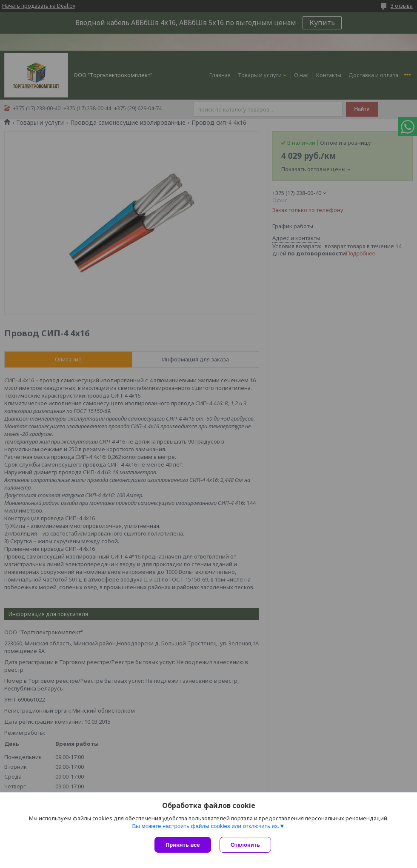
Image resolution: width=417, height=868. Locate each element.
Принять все (183, 845)
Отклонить (245, 845)
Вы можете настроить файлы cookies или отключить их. (206, 826)
